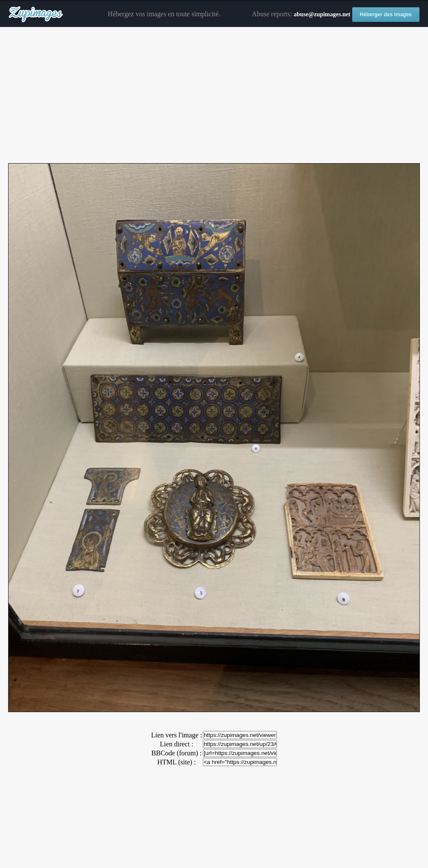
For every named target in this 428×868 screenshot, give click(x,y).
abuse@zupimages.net (322, 14)
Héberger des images (386, 15)
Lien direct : (176, 744)
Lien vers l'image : (177, 735)
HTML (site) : (176, 762)
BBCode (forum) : (177, 753)
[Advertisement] (214, 95)
